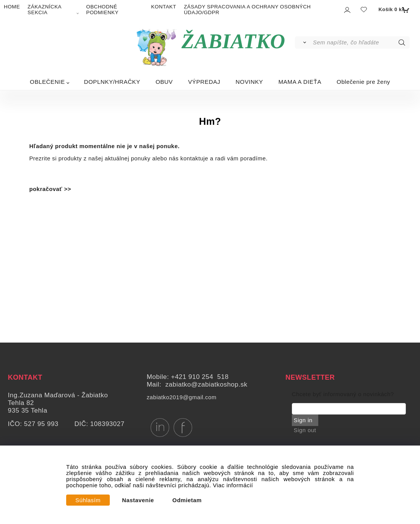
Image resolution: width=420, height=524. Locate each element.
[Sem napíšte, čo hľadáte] (361, 42)
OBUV (164, 82)
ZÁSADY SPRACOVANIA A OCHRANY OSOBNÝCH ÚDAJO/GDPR (247, 10)
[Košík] (393, 10)
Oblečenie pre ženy (363, 82)
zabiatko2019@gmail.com (181, 397)
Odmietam (187, 500)
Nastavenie (138, 500)
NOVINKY (249, 82)
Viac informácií (233, 485)
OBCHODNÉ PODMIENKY (102, 10)
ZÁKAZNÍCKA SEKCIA (44, 10)
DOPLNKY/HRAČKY (112, 82)
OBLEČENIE (47, 82)
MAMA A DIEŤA (300, 82)
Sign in (303, 420)
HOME (12, 7)
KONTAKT (164, 7)
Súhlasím (88, 500)
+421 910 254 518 (200, 377)
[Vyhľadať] (304, 42)
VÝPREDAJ (204, 82)
